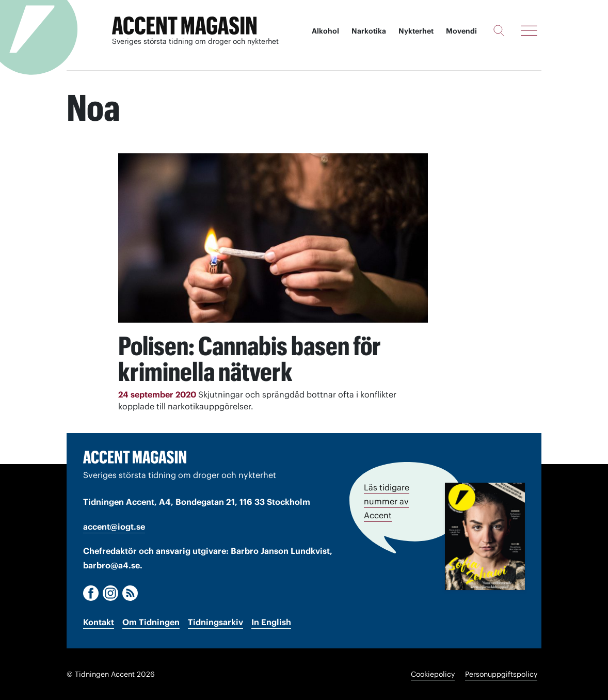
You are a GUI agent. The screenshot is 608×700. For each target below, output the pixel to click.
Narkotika (369, 31)
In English (271, 622)
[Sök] (499, 30)
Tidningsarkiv (215, 622)
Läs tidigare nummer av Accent (387, 501)
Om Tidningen (151, 622)
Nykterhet (416, 31)
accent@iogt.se (114, 527)
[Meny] (529, 30)
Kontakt (99, 622)
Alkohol (325, 31)
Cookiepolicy (433, 674)
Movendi (461, 31)
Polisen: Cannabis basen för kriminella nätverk (250, 359)
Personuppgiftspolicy (501, 674)
